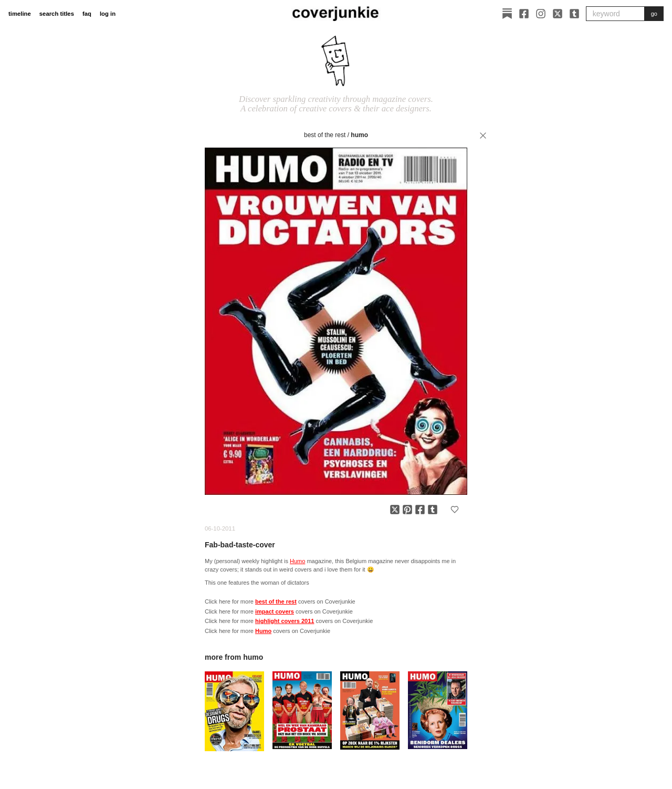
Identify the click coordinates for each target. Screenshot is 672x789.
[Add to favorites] (455, 510)
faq (87, 14)
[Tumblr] (574, 14)
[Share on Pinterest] (407, 510)
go (654, 14)
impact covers (275, 611)
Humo (359, 135)
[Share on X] (395, 510)
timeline (20, 14)
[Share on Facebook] (420, 510)
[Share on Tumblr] (433, 510)
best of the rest (325, 135)
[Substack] (507, 14)
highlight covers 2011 (285, 621)
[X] (558, 14)
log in (108, 14)
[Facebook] (524, 14)
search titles (57, 14)
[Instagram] (541, 14)
